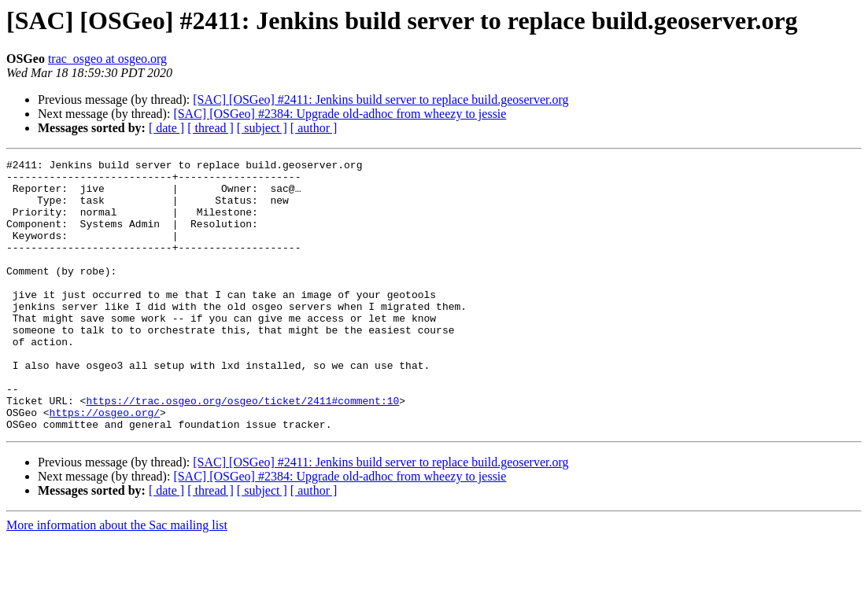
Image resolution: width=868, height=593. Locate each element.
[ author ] (314, 128)
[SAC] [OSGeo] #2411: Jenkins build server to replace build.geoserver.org (380, 99)
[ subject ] (262, 128)
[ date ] (166, 128)
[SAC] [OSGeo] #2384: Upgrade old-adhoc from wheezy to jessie (340, 114)
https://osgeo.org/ (105, 464)
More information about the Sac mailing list (117, 579)
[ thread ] (211, 128)
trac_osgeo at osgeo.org (107, 59)
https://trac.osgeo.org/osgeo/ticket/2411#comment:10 (242, 450)
